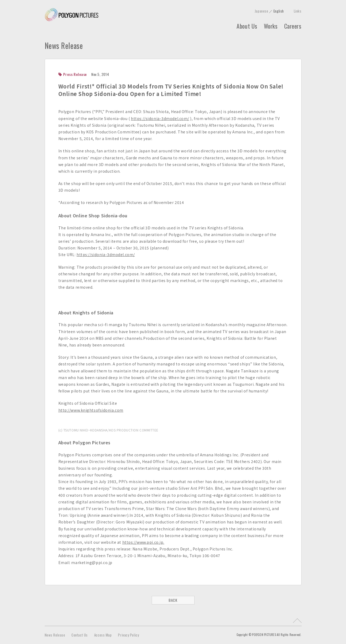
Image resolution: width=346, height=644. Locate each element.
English (279, 11)
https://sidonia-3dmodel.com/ (160, 118)
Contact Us (80, 635)
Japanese (261, 11)
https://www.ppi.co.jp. (143, 542)
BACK (173, 600)
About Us (247, 26)
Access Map (103, 635)
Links (298, 11)
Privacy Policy (128, 635)
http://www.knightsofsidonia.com (91, 410)
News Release (55, 635)
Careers (293, 26)
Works (271, 26)
